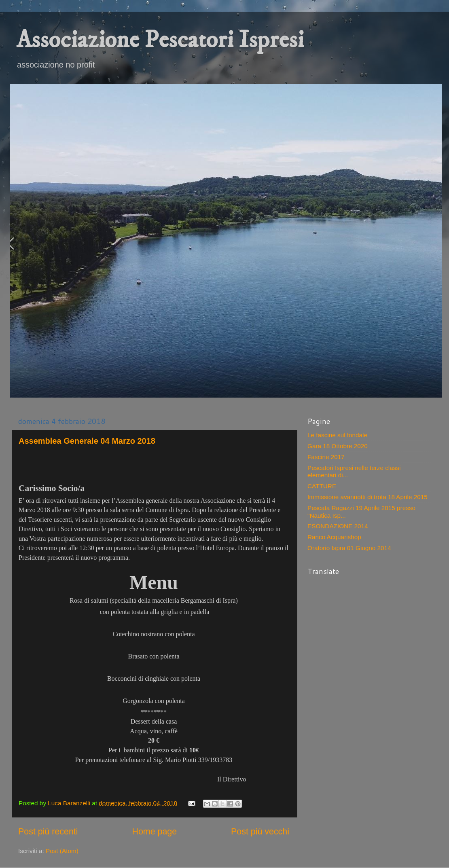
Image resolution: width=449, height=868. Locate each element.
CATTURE (322, 486)
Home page (154, 832)
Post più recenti (48, 832)
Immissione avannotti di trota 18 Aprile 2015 (367, 497)
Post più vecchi (260, 832)
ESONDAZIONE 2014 (338, 526)
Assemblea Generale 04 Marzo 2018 (87, 441)
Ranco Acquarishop (334, 537)
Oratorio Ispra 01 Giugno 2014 (349, 548)
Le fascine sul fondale (337, 435)
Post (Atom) (62, 851)
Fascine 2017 (326, 457)
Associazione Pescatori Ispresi (160, 40)
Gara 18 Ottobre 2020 (338, 446)
